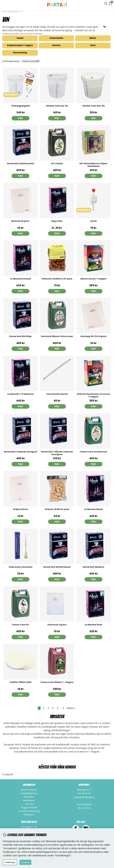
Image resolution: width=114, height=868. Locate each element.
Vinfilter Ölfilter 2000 (21, 682)
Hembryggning (13, 12)
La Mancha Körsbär (21, 279)
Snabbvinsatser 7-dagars (20, 45)
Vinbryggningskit (21, 106)
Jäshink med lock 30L (94, 106)
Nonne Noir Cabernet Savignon (21, 452)
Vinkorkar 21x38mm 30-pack (57, 279)
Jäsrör (93, 221)
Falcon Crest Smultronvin (93, 452)
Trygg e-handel (29, 808)
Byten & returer (29, 790)
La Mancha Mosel (93, 509)
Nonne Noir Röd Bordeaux (57, 567)
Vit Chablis (57, 164)
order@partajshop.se (84, 797)
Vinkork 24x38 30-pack (57, 509)
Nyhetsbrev (29, 801)
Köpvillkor (29, 797)
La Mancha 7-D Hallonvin (20, 394)
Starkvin (56, 45)
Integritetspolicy (29, 793)
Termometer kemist (57, 394)
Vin (21, 12)
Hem (4, 12)
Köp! (20, 118)
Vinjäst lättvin (20, 509)
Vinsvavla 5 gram (57, 625)
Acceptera (25, 862)
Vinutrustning (20, 53)
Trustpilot (8, 774)
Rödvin (93, 38)
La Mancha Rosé (93, 625)
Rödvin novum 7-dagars (94, 279)
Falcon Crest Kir (20, 625)
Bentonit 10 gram (20, 221)
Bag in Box (57, 221)
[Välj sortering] (30, 61)
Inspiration (29, 815)
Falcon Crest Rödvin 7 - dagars (57, 682)
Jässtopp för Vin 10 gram (93, 336)
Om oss (29, 804)
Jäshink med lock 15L (57, 106)
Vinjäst (20, 38)
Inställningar (10, 862)
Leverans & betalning (29, 811)
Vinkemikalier (56, 38)
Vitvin (93, 45)
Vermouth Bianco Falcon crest (57, 336)
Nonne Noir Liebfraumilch (21, 164)
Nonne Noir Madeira (93, 567)
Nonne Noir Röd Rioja (20, 336)
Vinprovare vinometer (21, 567)
